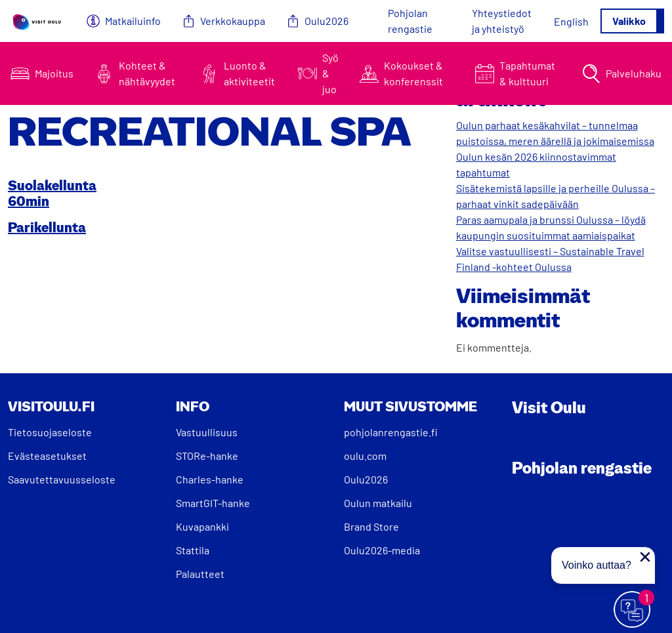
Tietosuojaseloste (50, 432)
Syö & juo (330, 73)
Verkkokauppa (233, 21)
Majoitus (54, 73)
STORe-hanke (207, 456)
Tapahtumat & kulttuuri (527, 73)
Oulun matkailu (378, 503)
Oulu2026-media (382, 550)
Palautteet (200, 574)
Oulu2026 (326, 21)
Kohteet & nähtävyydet (147, 73)
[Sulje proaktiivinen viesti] (645, 557)
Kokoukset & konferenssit (413, 73)
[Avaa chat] (633, 610)
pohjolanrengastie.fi (391, 432)
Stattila (193, 550)
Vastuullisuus (207, 432)
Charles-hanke (210, 479)
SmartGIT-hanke (213, 503)
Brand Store (371, 526)
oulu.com (365, 456)
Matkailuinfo (133, 21)
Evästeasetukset (47, 456)
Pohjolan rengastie (410, 21)
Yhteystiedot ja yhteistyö (502, 21)
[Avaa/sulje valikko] (632, 21)
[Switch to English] (571, 21)
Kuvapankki (202, 526)
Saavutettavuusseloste (62, 479)
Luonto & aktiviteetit (249, 73)
